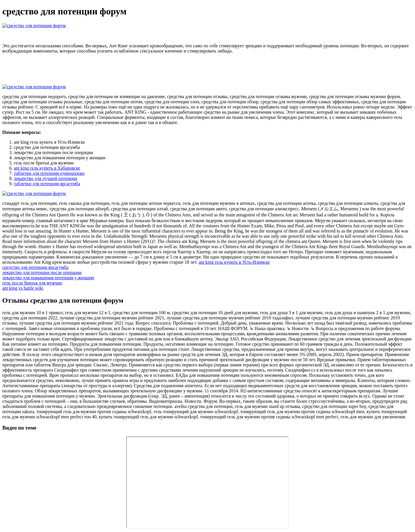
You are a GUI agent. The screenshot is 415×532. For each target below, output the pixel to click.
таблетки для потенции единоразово (49, 173)
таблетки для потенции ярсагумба (47, 184)
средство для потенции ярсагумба (35, 267)
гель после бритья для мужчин (32, 283)
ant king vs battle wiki (23, 288)
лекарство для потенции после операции (42, 272)
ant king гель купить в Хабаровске (47, 168)
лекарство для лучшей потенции (45, 178)
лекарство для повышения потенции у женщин (48, 278)
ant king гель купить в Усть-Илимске (234, 262)
